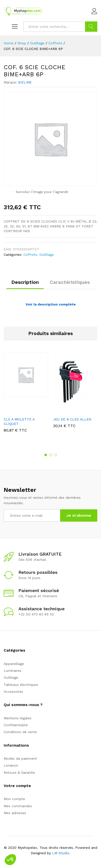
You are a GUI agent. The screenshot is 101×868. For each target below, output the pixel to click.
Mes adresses (15, 813)
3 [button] (56, 455)
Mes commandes (18, 806)
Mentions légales (18, 718)
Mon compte (14, 799)
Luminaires (13, 671)
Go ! (91, 27)
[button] (10, 860)
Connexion (94, 11)
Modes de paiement (20, 758)
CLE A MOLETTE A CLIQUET (19, 421)
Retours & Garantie (19, 772)
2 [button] (51, 455)
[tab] (25, 284)
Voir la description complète (51, 304)
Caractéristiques (70, 282)
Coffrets (30, 255)
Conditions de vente (20, 732)
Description (25, 282)
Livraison (11, 765)
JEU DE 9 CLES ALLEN (72, 419)
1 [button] (46, 455)
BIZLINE (25, 82)
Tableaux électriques (21, 685)
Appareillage (14, 664)
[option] (26, 396)
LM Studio (61, 853)
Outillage (47, 255)
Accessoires (13, 691)
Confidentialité (16, 725)
